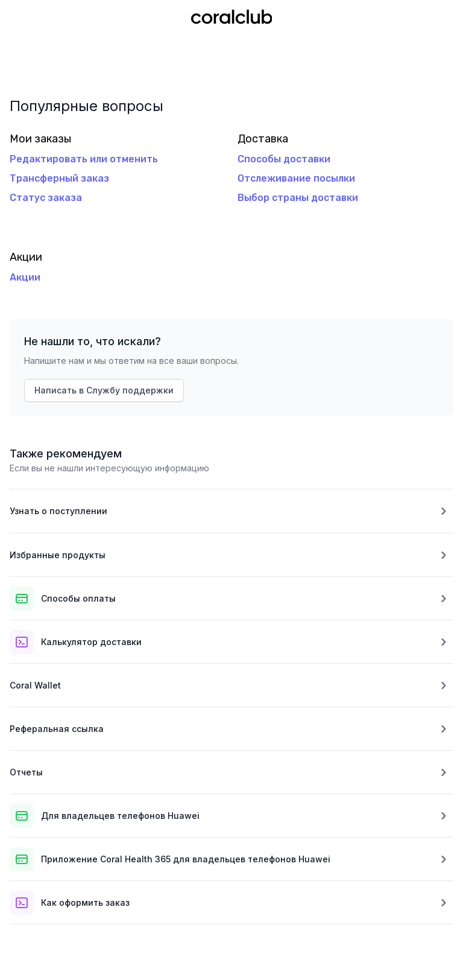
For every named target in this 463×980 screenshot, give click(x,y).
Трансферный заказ (59, 178)
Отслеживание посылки (296, 178)
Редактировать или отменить (84, 159)
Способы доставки (284, 159)
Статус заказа (46, 198)
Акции (25, 277)
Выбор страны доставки (298, 198)
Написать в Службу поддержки (104, 390)
